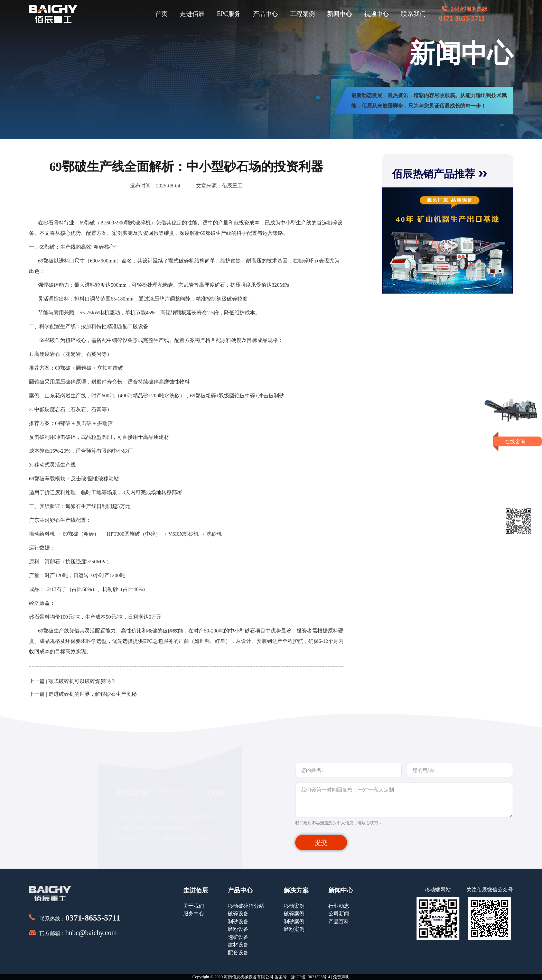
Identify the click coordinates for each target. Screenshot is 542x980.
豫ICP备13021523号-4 (311, 977)
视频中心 (376, 14)
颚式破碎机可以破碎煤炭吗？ (82, 681)
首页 (161, 14)
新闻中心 (339, 14)
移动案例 (294, 906)
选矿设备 (238, 937)
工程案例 (302, 14)
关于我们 (194, 906)
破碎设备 (238, 914)
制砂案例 (294, 922)
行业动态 (339, 906)
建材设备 (238, 945)
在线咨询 (519, 441)
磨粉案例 (294, 929)
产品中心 (265, 14)
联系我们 (413, 14)
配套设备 (238, 953)
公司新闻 (339, 914)
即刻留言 (518, 468)
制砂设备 (238, 922)
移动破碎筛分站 (246, 906)
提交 (321, 843)
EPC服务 (229, 14)
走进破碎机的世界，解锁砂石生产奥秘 (92, 694)
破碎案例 (294, 914)
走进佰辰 (192, 14)
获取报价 (518, 455)
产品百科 (339, 922)
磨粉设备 (238, 929)
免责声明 (341, 977)
